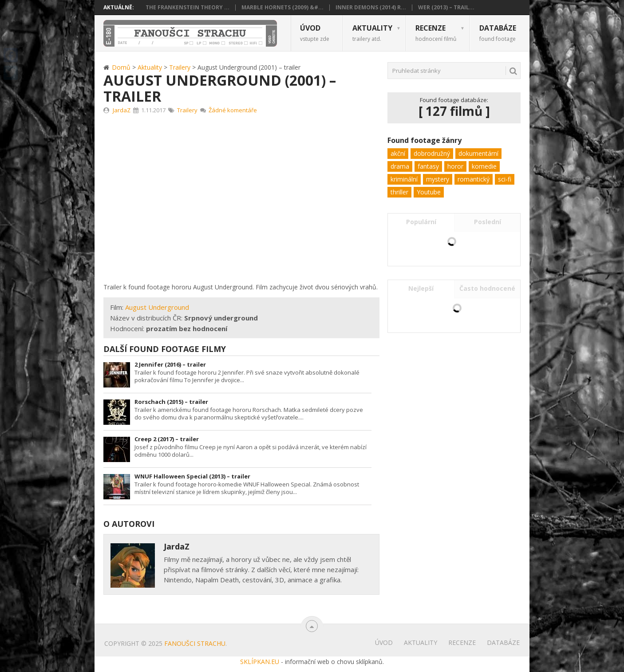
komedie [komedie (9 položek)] (484, 166)
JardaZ (122, 110)
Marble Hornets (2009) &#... (282, 8)
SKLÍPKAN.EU (260, 662)
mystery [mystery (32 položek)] (438, 179)
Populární (421, 222)
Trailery (187, 110)
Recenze (436, 33)
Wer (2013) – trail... (446, 8)
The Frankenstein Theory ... (188, 8)
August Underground (157, 307)
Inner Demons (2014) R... (371, 8)
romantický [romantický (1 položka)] (474, 179)
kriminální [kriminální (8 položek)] (404, 179)
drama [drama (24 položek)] (400, 166)
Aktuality (372, 33)
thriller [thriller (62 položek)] (399, 192)
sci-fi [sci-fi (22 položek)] (505, 179)
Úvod (315, 33)
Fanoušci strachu (195, 643)
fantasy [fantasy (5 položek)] (428, 166)
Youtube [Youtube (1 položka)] (429, 192)
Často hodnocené (487, 288)
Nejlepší (421, 288)
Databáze (498, 33)
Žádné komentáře (233, 110)
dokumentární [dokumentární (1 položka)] (478, 153)
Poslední (488, 222)
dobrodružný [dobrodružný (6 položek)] (432, 153)
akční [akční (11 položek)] (398, 153)
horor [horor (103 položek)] (455, 166)
